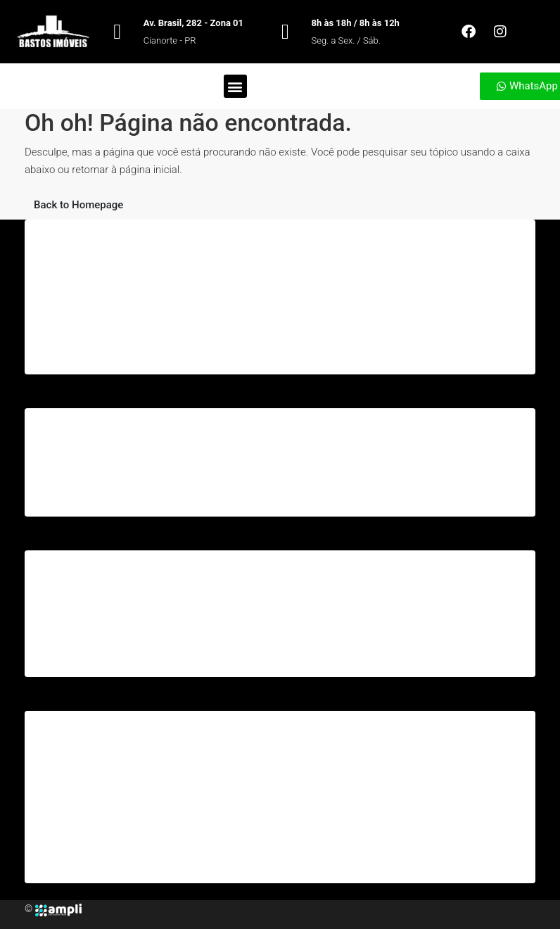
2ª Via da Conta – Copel (94, 628)
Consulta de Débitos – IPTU (102, 788)
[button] (235, 86)
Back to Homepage (78, 205)
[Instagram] (90, 909)
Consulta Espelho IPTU (92, 857)
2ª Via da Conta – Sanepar (100, 651)
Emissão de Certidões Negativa (110, 834)
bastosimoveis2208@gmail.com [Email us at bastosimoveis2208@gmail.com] (348, 479)
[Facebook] (84, 909)
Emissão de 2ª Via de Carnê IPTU (114, 811)
